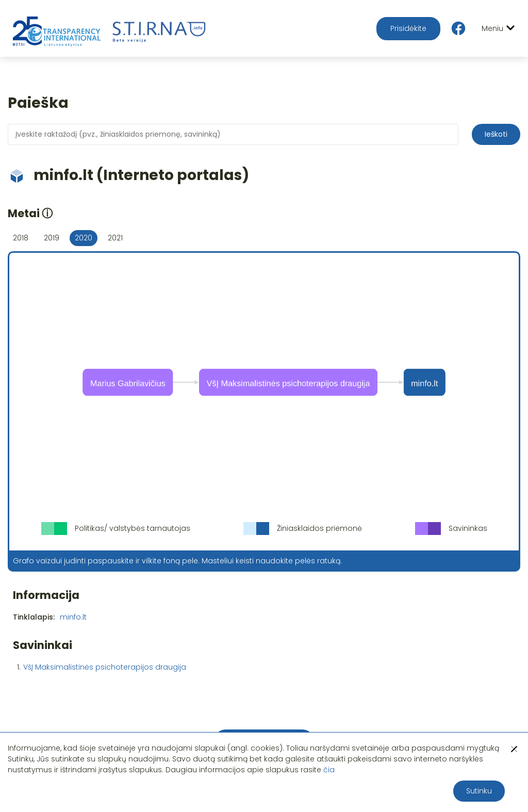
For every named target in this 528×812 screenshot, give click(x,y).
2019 (52, 238)
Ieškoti (496, 134)
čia (329, 770)
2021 (115, 238)
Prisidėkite (408, 28)
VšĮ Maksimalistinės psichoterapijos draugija (105, 667)
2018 (21, 238)
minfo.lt (73, 617)
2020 (84, 238)
